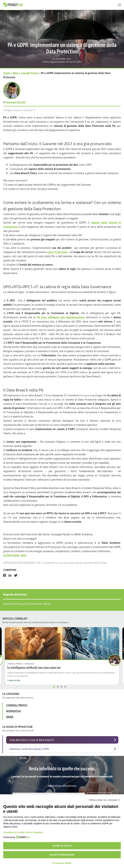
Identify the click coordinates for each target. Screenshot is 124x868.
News (10, 717)
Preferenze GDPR (62, 863)
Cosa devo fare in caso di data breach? (32, 740)
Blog (16, 73)
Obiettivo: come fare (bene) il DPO (29, 749)
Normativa (13, 711)
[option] (62, 656)
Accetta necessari (62, 855)
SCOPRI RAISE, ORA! (15, 555)
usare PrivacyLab (57, 252)
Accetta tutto (62, 846)
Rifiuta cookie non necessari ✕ (105, 800)
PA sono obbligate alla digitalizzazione (61, 317)
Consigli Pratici (29, 73)
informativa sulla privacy (62, 786)
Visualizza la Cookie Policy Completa (23, 832)
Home (7, 73)
